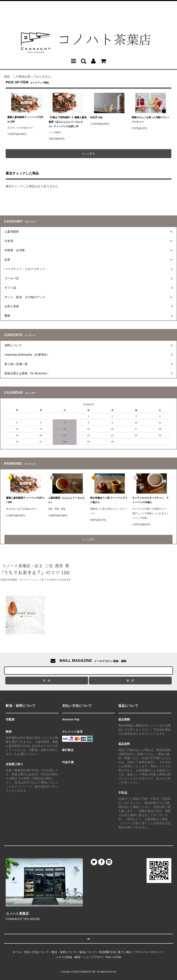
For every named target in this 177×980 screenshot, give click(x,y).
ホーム (17, 952)
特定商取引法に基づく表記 (115, 952)
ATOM (117, 957)
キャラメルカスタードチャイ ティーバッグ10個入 (150, 500)
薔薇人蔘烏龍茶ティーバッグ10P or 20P (25, 119)
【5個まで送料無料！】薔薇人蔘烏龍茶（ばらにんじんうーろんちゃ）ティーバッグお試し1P (68, 122)
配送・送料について (64, 952)
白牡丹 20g (96, 117)
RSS (108, 957)
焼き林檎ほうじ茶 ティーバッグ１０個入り (109, 500)
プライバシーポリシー (148, 952)
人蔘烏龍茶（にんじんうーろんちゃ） (66, 500)
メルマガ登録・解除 (68, 957)
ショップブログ (93, 957)
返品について (87, 952)
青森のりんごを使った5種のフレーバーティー (151, 120)
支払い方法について (36, 952)
